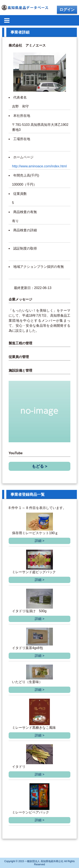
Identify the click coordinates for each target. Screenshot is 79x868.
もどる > (40, 466)
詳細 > (40, 541)
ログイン (67, 10)
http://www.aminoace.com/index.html (39, 166)
